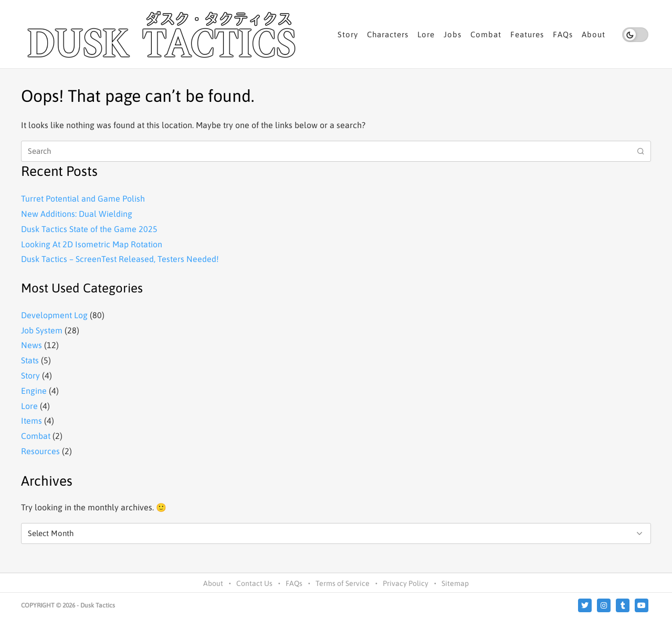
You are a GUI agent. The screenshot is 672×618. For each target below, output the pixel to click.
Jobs (453, 34)
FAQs (563, 34)
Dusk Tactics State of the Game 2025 (89, 229)
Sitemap (455, 583)
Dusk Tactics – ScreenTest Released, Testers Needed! (120, 259)
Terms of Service (343, 583)
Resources (40, 451)
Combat (486, 34)
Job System (42, 330)
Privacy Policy (406, 583)
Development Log (54, 315)
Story (348, 34)
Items (31, 421)
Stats (30, 360)
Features (527, 34)
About (594, 34)
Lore (426, 34)
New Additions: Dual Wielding (77, 214)
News (31, 345)
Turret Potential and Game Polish (83, 198)
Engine (34, 391)
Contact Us (254, 583)
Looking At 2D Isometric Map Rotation (92, 244)
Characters (388, 34)
